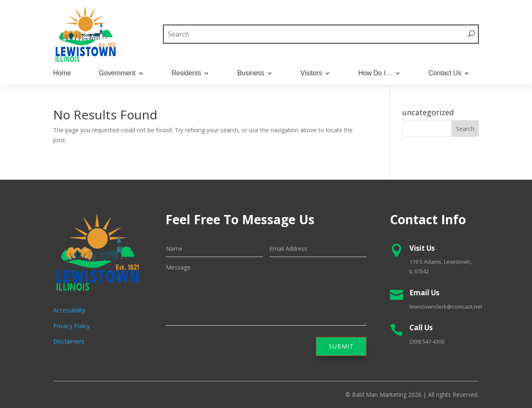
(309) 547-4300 (427, 341)
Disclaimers (69, 341)
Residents (186, 73)
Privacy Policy (71, 326)
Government (117, 73)
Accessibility (69, 310)
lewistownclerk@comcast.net (446, 307)
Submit (341, 346)
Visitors (311, 73)
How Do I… (375, 73)
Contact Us (445, 73)
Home (62, 73)
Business (251, 73)
